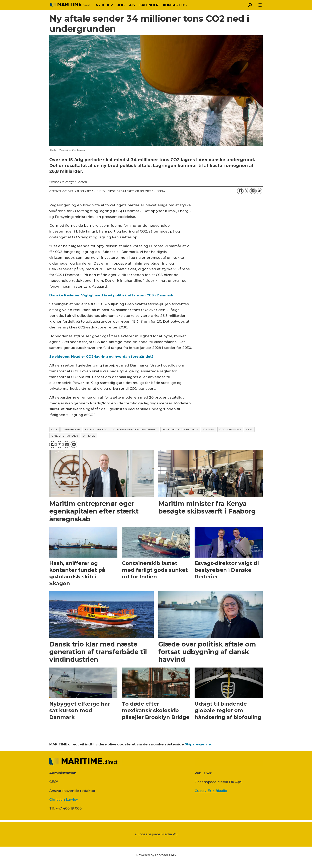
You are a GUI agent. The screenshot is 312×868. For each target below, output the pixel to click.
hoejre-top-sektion (180, 429)
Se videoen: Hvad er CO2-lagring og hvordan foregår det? (101, 356)
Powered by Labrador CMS (156, 855)
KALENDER (149, 5)
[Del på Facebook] (240, 191)
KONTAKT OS (175, 5)
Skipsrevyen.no (199, 744)
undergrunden (65, 436)
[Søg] (250, 5)
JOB (121, 5)
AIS (132, 5)
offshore (71, 429)
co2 (249, 429)
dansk (209, 429)
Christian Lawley (64, 800)
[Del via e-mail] (259, 191)
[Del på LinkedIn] (253, 191)
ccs (54, 429)
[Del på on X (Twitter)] (246, 191)
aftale (89, 436)
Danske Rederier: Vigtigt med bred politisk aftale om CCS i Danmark (111, 295)
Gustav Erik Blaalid (211, 791)
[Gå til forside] (70, 5)
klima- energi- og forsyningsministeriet (121, 429)
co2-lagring (230, 429)
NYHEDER (104, 5)
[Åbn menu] (260, 5)
